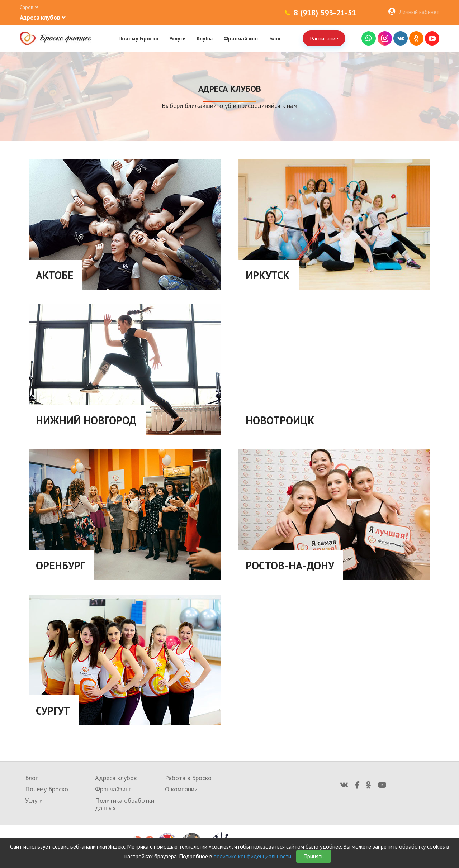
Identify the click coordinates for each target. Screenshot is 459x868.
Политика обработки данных (125, 804)
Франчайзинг (241, 38)
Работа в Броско (188, 778)
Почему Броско (138, 38)
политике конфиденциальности (252, 856)
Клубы (205, 38)
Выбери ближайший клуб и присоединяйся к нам (229, 106)
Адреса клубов (116, 778)
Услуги (178, 38)
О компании (181, 789)
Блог (275, 38)
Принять (314, 856)
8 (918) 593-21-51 (325, 13)
